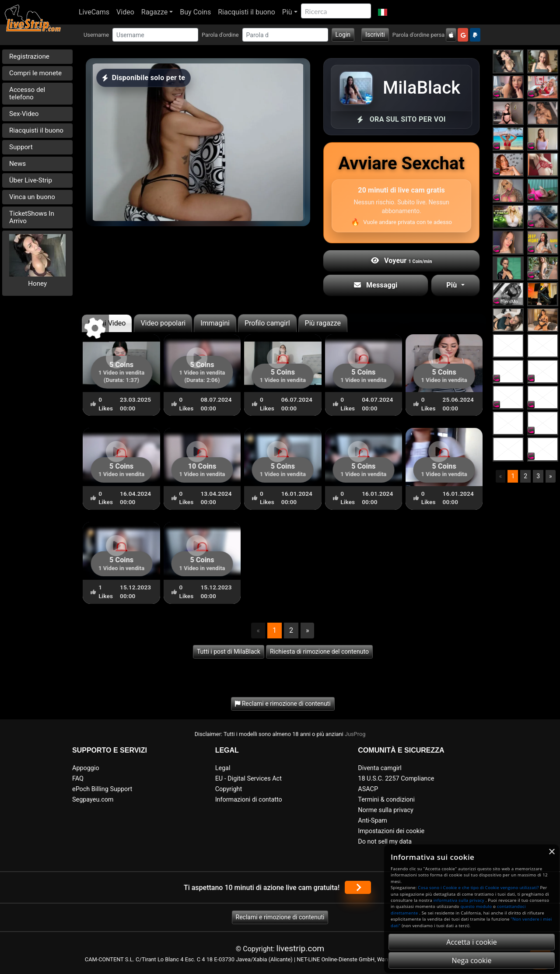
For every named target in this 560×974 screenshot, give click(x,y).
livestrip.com (301, 948)
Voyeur (402, 261)
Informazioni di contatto (249, 800)
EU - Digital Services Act (248, 779)
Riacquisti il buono (247, 12)
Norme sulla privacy (385, 810)
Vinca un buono (32, 197)
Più (287, 12)
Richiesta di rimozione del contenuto (319, 652)
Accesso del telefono (27, 93)
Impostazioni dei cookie (391, 831)
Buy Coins (195, 12)
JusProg (355, 734)
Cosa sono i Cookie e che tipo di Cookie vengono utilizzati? (478, 888)
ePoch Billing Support (102, 789)
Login (343, 35)
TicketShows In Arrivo (32, 217)
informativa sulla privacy (459, 900)
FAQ (78, 779)
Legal (223, 768)
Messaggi (376, 285)
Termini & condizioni (386, 800)
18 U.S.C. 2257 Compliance (396, 779)
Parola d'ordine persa (419, 35)
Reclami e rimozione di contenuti (280, 917)
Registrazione (29, 56)
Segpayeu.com (93, 800)
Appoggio (86, 768)
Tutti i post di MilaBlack (229, 652)
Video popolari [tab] (163, 323)
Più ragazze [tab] (323, 323)
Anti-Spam (373, 821)
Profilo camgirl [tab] (267, 323)
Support (21, 147)
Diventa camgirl (380, 768)
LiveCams (94, 12)
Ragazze (154, 12)
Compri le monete (35, 73)
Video (125, 12)
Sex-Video (24, 114)
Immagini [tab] (215, 323)
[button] (383, 12)
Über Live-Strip (31, 180)
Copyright (229, 789)
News (17, 164)
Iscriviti (375, 35)
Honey (37, 284)
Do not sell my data (385, 842)
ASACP (368, 789)
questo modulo (476, 906)
